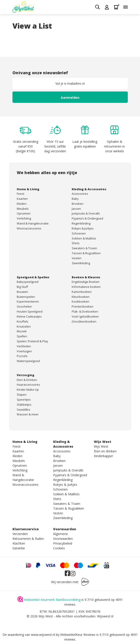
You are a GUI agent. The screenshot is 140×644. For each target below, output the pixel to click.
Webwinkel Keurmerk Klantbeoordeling (52, 600)
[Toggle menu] (126, 7)
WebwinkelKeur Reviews (78, 635)
